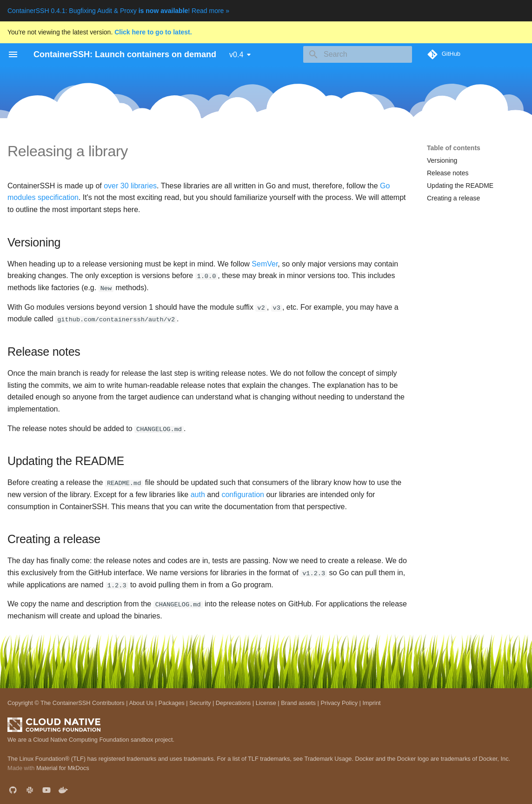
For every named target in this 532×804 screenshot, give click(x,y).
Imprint (371, 702)
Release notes (448, 173)
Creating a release (453, 198)
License (266, 702)
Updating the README (460, 186)
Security (200, 702)
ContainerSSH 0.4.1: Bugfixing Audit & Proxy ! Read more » (118, 11)
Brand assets (298, 702)
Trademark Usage (328, 758)
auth (198, 494)
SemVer (265, 264)
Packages (172, 702)
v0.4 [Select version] (236, 55)
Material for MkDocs (63, 767)
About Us (141, 702)
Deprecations (233, 702)
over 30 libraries (130, 186)
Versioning (442, 160)
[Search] (358, 54)
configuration (243, 494)
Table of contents (454, 148)
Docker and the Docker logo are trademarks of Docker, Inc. (433, 758)
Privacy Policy (339, 702)
